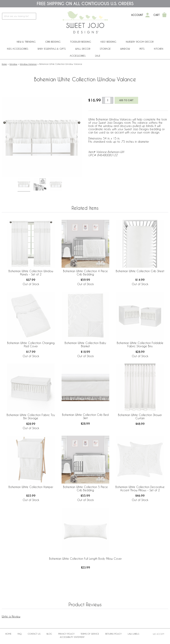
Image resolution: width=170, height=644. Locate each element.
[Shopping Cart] (164, 15)
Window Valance (28, 64)
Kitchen (159, 49)
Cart (157, 15)
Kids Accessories (18, 49)
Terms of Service (90, 634)
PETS (142, 49)
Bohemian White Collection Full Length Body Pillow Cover (85, 559)
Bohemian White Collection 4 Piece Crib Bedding (85, 273)
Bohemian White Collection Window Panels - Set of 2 (31, 273)
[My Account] (147, 15)
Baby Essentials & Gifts (52, 49)
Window (125, 49)
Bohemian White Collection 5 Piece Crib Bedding (85, 489)
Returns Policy (113, 634)
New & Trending (26, 42)
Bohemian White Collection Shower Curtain (140, 417)
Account (137, 15)
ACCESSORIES (78, 56)
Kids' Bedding (108, 42)
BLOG (49, 634)
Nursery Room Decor (140, 42)
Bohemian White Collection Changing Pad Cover (31, 344)
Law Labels (133, 634)
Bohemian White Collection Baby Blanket (85, 344)
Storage (105, 49)
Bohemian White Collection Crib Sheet (140, 271)
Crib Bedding (53, 42)
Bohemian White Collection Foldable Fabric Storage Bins (140, 344)
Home (4, 64)
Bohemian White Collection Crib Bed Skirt (85, 416)
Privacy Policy (66, 634)
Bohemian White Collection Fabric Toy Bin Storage (31, 417)
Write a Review (11, 616)
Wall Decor (83, 49)
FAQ (20, 634)
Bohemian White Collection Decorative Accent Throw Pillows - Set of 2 (140, 489)
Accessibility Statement (72, 637)
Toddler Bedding (81, 42)
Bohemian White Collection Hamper (31, 487)
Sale (98, 56)
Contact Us (34, 634)
